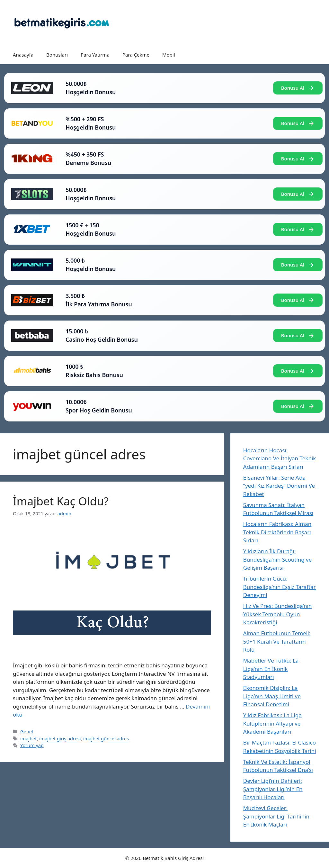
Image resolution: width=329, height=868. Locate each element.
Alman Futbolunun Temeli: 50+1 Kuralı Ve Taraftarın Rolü (277, 641)
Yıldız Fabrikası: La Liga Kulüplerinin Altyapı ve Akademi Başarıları (272, 723)
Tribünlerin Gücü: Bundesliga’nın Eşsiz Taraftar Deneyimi (280, 587)
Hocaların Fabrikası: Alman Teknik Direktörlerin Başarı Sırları (277, 532)
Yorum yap (32, 745)
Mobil (169, 55)
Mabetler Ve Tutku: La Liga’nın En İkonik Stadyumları (271, 669)
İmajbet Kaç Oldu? (61, 501)
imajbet (28, 739)
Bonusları (57, 55)
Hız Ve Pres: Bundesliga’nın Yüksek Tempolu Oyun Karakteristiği (278, 614)
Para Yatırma (95, 55)
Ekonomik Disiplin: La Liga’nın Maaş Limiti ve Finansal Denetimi (272, 696)
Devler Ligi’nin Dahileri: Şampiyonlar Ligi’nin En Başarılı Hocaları (273, 789)
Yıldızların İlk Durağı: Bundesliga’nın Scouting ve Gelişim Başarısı (278, 559)
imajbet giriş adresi (60, 739)
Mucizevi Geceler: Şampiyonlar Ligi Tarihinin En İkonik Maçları (276, 816)
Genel (27, 732)
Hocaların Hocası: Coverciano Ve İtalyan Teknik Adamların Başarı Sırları (280, 458)
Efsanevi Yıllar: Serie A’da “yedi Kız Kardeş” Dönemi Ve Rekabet (279, 486)
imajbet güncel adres (106, 739)
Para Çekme (136, 55)
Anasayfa (23, 55)
